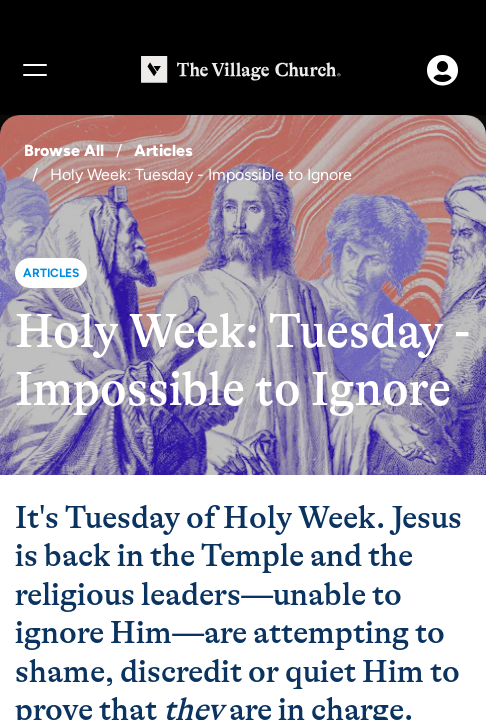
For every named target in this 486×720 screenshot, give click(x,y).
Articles (163, 150)
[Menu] (34, 70)
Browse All (64, 150)
